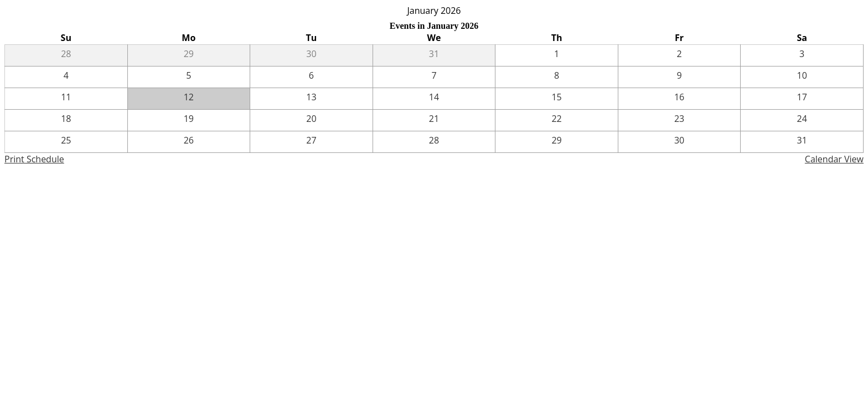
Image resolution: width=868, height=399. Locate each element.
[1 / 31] (802, 142)
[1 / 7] (434, 77)
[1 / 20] (311, 120)
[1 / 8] (557, 77)
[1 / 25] (66, 142)
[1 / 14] (434, 99)
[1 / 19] (189, 120)
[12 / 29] (189, 55)
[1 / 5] (189, 77)
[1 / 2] (680, 55)
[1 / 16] (680, 99)
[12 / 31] (434, 55)
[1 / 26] (189, 142)
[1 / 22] (557, 120)
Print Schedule (34, 159)
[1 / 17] (802, 99)
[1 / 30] (680, 142)
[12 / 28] (66, 55)
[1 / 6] (311, 77)
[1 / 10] (802, 77)
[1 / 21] (434, 120)
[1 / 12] (189, 99)
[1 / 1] (557, 55)
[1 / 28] (434, 142)
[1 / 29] (557, 142)
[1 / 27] (311, 142)
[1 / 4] (66, 77)
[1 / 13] (311, 99)
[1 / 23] (680, 120)
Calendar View (834, 159)
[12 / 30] (311, 55)
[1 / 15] (557, 99)
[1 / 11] (66, 99)
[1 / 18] (66, 120)
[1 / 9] (680, 77)
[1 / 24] (802, 120)
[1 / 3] (802, 55)
